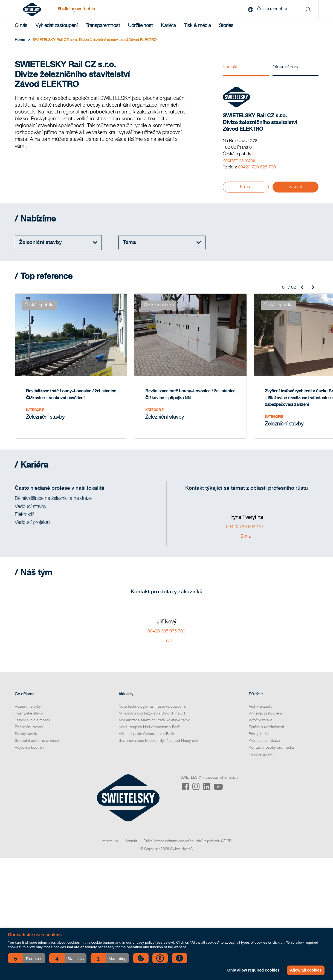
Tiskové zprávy (261, 749)
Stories (226, 26)
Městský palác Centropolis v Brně (146, 728)
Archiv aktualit (260, 701)
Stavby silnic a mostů (32, 714)
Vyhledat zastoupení (57, 26)
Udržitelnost (140, 26)
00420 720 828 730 (257, 167)
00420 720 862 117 (247, 521)
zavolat (296, 187)
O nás (21, 26)
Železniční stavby (29, 721)
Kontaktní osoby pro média (271, 742)
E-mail (246, 187)
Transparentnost (103, 26)
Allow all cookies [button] (306, 970)
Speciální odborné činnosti (37, 735)
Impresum (110, 835)
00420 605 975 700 (166, 626)
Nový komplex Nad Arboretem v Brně (149, 721)
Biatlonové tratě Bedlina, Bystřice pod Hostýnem (158, 735)
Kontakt (230, 67)
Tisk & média (197, 26)
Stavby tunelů (26, 728)
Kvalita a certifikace (264, 735)
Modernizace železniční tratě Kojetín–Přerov (154, 714)
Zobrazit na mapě (239, 161)
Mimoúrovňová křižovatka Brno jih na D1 (152, 708)
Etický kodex (259, 728)
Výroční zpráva (260, 714)
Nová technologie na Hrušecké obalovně (152, 701)
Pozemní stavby (28, 701)
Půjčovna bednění (30, 742)
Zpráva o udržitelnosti (266, 721)
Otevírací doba (286, 67)
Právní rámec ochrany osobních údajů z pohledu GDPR (187, 835)
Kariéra (168, 26)
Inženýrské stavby (29, 708)
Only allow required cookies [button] (253, 970)
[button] (27, 958)
